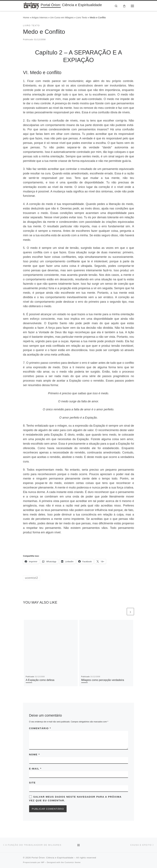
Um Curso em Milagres (62, 18)
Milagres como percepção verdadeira (103, 680)
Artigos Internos (40, 18)
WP (43, 863)
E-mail (35, 769)
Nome (35, 754)
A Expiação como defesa (40, 680)
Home (26, 18)
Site (32, 783)
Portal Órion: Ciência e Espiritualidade (53, 858)
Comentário (40, 728)
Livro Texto (82, 18)
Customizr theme (73, 863)
